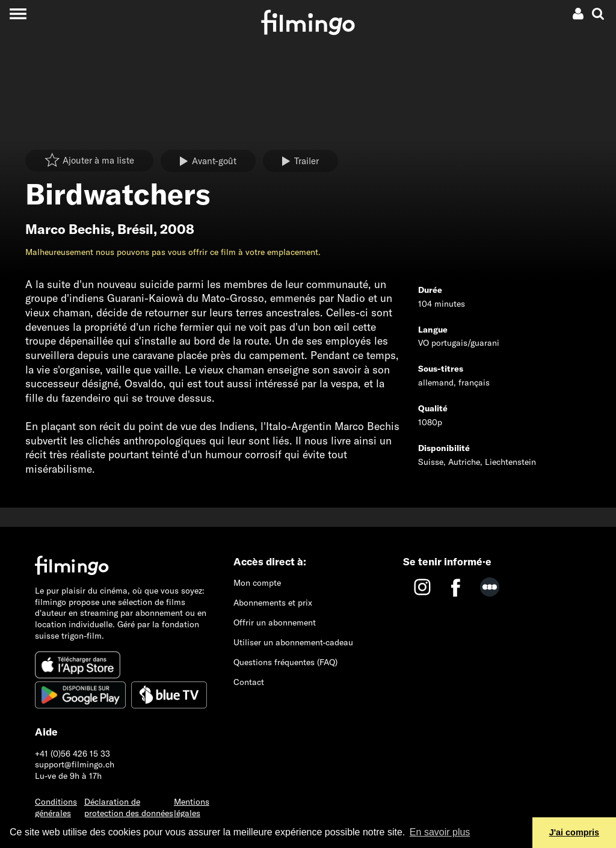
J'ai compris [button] (574, 832)
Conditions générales (56, 807)
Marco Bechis (68, 229)
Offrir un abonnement (275, 622)
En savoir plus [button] (440, 832)
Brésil (135, 229)
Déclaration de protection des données (129, 807)
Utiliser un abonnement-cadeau (293, 642)
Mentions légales (192, 807)
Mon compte (257, 583)
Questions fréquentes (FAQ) (285, 662)
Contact (249, 682)
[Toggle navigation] (18, 14)
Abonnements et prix (273, 603)
